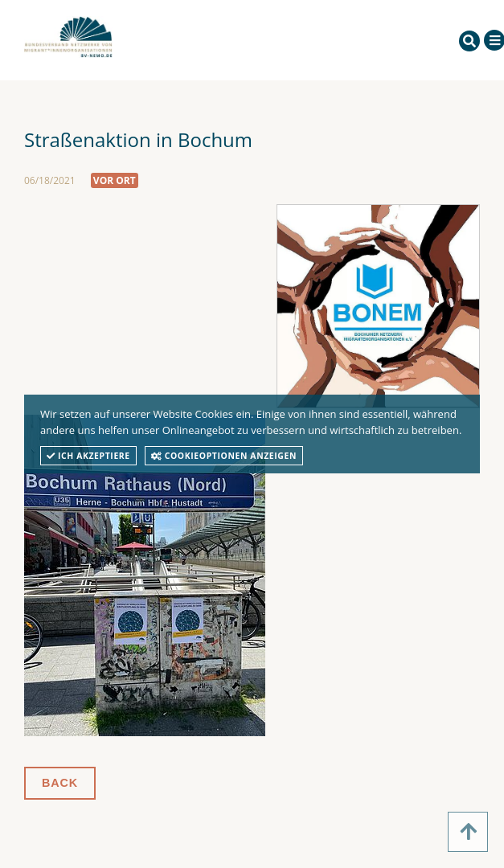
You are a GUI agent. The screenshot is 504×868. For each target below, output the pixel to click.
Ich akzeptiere (88, 456)
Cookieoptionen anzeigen (224, 456)
